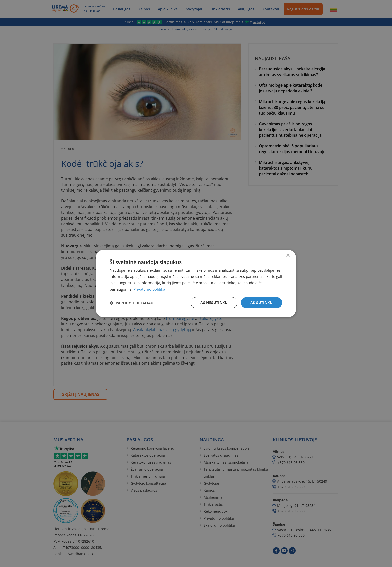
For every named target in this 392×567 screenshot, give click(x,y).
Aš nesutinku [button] (214, 302)
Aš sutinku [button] (262, 302)
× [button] (288, 256)
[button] (132, 303)
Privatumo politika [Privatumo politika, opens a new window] (149, 289)
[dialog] (196, 284)
